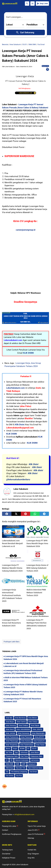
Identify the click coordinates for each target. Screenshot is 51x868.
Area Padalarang (12, 737)
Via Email (33, 772)
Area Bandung (20, 718)
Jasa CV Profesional (36, 834)
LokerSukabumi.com (16, 388)
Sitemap (31, 838)
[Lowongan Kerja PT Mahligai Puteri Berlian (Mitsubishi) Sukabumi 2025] (38, 611)
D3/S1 (34, 749)
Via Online (10, 776)
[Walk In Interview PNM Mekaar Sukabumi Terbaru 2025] (38, 581)
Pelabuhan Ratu (36, 756)
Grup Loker (42, 4)
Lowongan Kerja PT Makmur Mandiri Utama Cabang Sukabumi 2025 (12, 568)
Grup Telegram (33, 854)
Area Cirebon (23, 726)
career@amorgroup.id (26, 230)
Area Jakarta (37, 729)
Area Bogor (10, 722)
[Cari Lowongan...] (26, 17)
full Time (9, 753)
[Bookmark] (48, 69)
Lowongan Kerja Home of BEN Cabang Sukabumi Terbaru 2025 (37, 568)
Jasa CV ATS (34, 830)
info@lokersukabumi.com (24, 814)
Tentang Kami (7, 850)
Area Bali (9, 718)
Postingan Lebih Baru (12, 642)
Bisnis (8, 749)
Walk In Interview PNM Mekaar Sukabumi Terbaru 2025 (36, 593)
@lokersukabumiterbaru (18, 479)
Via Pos (19, 776)
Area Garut (10, 729)
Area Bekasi (33, 718)
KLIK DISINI (28, 353)
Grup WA (31, 858)
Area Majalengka (38, 733)
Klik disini (38, 470)
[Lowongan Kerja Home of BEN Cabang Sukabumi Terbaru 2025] (38, 556)
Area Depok (35, 726)
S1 (7, 760)
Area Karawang (24, 733)
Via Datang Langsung (19, 772)
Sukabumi (32, 764)
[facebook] (7, 514)
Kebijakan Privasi (9, 858)
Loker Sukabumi (22, 865)
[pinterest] (26, 514)
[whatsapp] (35, 514)
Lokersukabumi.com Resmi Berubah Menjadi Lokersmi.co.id (12, 543)
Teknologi (9, 768)
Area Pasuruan (27, 737)
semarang (35, 760)
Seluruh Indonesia (22, 760)
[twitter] (16, 514)
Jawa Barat (35, 753)
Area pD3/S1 (40, 737)
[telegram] (44, 514)
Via (7, 772)
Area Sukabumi (39, 741)
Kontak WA (32, 850)
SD (11, 760)
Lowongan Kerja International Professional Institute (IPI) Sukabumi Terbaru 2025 (12, 595)
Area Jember (11, 733)
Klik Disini (20, 425)
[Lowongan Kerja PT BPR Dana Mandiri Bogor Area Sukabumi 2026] (38, 532)
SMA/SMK (10, 764)
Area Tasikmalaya (27, 745)
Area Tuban (40, 745)
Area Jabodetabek (23, 729)
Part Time (24, 756)
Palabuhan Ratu (12, 756)
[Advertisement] (26, 257)
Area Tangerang (12, 745)
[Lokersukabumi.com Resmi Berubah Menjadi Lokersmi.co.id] (13, 532)
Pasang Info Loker (10, 826)
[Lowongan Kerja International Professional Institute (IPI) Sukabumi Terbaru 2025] (13, 581)
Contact (5, 830)
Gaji (16, 753)
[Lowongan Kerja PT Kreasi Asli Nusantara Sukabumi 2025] (13, 611)
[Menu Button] (33, 4)
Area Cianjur (33, 722)
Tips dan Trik (20, 768)
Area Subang (26, 741)
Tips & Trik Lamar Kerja (37, 826)
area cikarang (11, 726)
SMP (24, 764)
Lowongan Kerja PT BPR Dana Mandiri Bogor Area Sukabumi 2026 (37, 543)
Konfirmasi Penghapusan (12, 834)
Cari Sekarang (25, 32)
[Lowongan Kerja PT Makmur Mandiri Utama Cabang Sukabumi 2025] (13, 556)
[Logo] (26, 802)
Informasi (24, 753)
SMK (18, 764)
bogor (15, 749)
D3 (28, 749)
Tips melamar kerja (35, 768)
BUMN (22, 749)
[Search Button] (27, 4)
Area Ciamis (21, 722)
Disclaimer (6, 854)
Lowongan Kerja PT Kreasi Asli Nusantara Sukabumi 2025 (11, 623)
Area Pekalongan (12, 741)
